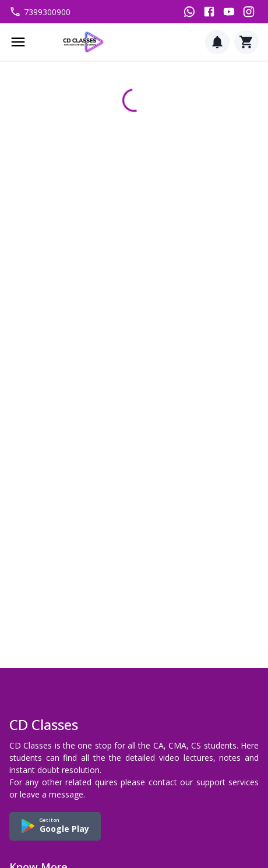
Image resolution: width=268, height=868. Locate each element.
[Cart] (246, 42)
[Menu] (18, 42)
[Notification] (217, 42)
